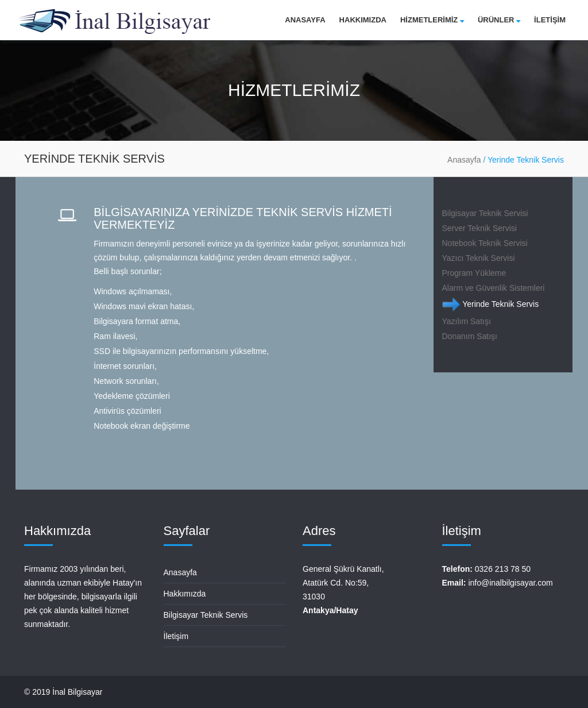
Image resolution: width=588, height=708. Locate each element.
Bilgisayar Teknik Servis (206, 615)
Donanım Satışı (470, 336)
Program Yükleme (474, 273)
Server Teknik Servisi (479, 228)
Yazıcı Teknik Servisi (479, 258)
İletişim (176, 636)
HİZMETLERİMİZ (432, 20)
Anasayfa (305, 20)
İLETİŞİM (550, 20)
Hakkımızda (363, 20)
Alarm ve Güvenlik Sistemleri (494, 288)
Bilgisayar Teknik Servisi (485, 213)
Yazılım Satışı (467, 321)
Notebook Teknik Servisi (485, 243)
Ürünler (499, 20)
